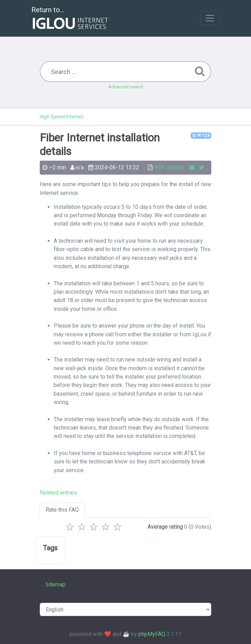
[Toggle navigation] (210, 18)
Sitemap (55, 584)
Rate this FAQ (62, 510)
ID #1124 (201, 136)
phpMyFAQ (152, 634)
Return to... (71, 19)
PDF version (169, 167)
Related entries (58, 493)
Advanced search (126, 87)
